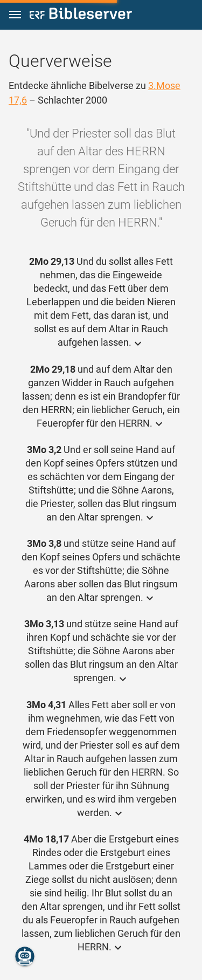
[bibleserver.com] (81, 15)
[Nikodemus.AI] (25, 956)
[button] (15, 15)
